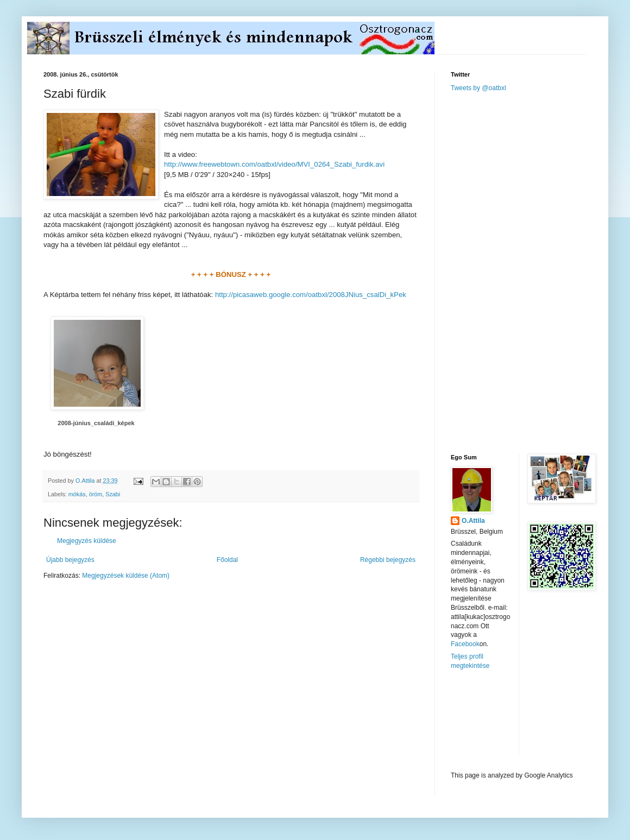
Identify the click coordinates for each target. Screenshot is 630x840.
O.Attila (473, 521)
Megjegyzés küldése (87, 541)
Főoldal (227, 560)
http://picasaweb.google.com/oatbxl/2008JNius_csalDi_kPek (311, 295)
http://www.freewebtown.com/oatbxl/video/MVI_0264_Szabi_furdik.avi (274, 164)
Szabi (113, 494)
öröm (96, 494)
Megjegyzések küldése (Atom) (126, 576)
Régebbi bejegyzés (388, 560)
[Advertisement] (513, 272)
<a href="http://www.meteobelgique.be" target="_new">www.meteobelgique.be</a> (497, 721)
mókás (77, 494)
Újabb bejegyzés (70, 560)
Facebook (465, 644)
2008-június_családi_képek (96, 423)
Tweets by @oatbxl (478, 88)
